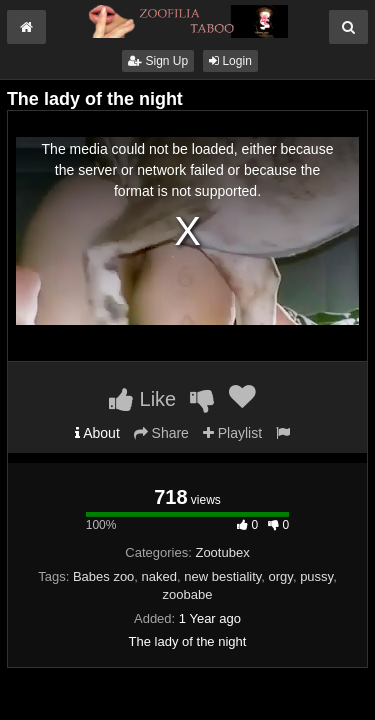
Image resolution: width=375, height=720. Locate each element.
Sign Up (158, 61)
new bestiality (222, 576)
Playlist (232, 433)
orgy (281, 576)
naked (159, 576)
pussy (316, 576)
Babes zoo (103, 576)
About (97, 433)
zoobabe (188, 594)
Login (230, 61)
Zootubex (222, 552)
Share (161, 433)
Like (142, 399)
